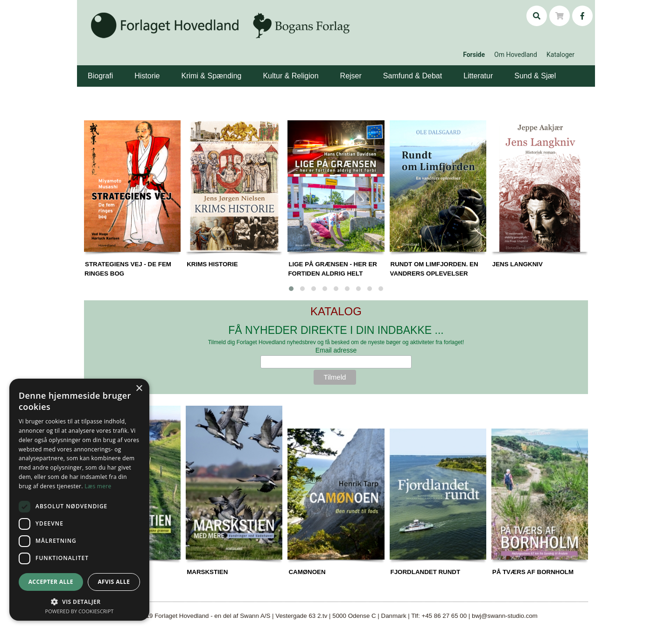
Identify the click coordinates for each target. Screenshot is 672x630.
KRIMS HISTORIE (212, 264)
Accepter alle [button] (51, 582)
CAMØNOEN (307, 572)
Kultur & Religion (290, 76)
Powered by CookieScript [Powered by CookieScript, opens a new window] (80, 611)
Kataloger (560, 55)
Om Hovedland (516, 55)
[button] (114, 69)
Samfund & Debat (413, 76)
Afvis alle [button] (114, 582)
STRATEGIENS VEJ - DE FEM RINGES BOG (128, 269)
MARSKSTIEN (207, 572)
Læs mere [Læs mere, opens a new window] (98, 486)
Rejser (351, 76)
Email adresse (336, 350)
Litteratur (478, 76)
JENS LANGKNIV (518, 264)
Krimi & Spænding (211, 76)
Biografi (100, 76)
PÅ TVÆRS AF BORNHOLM (533, 572)
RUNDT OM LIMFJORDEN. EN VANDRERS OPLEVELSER (434, 269)
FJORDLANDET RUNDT (426, 572)
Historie (147, 76)
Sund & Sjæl (535, 76)
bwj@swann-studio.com (505, 616)
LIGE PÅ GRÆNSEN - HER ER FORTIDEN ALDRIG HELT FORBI (332, 273)
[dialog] (79, 500)
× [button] (139, 389)
